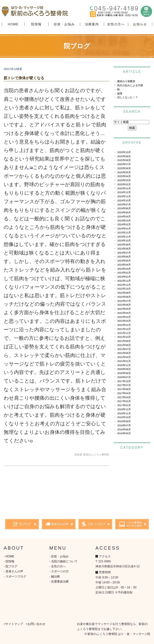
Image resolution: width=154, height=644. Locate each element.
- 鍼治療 (55, 576)
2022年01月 (124, 325)
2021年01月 (124, 361)
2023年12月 (124, 233)
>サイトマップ (13, 624)
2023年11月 (124, 237)
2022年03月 (124, 317)
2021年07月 (124, 349)
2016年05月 (124, 433)
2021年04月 (124, 357)
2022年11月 (124, 285)
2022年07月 (124, 301)
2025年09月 (124, 156)
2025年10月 (124, 152)
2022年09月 (124, 293)
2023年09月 (124, 245)
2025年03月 (124, 180)
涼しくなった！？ (127, 97)
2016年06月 (124, 429)
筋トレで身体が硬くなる (24, 78)
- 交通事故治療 (59, 581)
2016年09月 (124, 421)
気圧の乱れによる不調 (130, 85)
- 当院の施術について (64, 561)
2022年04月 (124, 313)
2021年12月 (124, 329)
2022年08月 (124, 297)
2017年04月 (124, 393)
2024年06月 (124, 208)
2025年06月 (124, 168)
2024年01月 (124, 229)
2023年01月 (124, 277)
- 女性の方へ (58, 566)
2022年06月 (124, 305)
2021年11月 (124, 333)
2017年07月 (124, 385)
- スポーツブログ (15, 576)
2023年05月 (124, 261)
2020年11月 (124, 365)
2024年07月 (124, 205)
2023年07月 (124, 253)
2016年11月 (124, 413)
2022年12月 (124, 281)
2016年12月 (124, 409)
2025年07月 (124, 164)
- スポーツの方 (59, 571)
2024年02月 (124, 224)
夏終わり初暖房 (126, 81)
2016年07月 (124, 425)
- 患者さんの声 (13, 571)
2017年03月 (124, 397)
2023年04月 (124, 265)
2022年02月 (124, 321)
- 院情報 (9, 561)
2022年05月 (124, 309)
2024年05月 (124, 212)
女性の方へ (116, 24)
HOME (13, 24)
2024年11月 (124, 196)
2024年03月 (124, 221)
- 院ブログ (10, 566)
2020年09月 (124, 369)
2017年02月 (124, 401)
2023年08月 (124, 249)
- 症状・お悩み (59, 556)
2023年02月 (124, 273)
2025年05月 (124, 172)
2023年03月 (124, 269)
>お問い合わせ (35, 624)
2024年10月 (124, 200)
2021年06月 (124, 353)
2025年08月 (124, 160)
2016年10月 (124, 417)
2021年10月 (124, 337)
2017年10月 (124, 381)
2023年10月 (124, 241)
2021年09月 (124, 341)
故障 (120, 94)
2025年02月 (124, 184)
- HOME (9, 556)
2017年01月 (124, 405)
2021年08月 (124, 345)
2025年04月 (124, 176)
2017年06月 (124, 389)
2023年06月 (124, 257)
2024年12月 (124, 192)
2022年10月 (124, 289)
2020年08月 (124, 373)
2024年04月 (124, 217)
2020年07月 (124, 377)
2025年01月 (124, 188)
